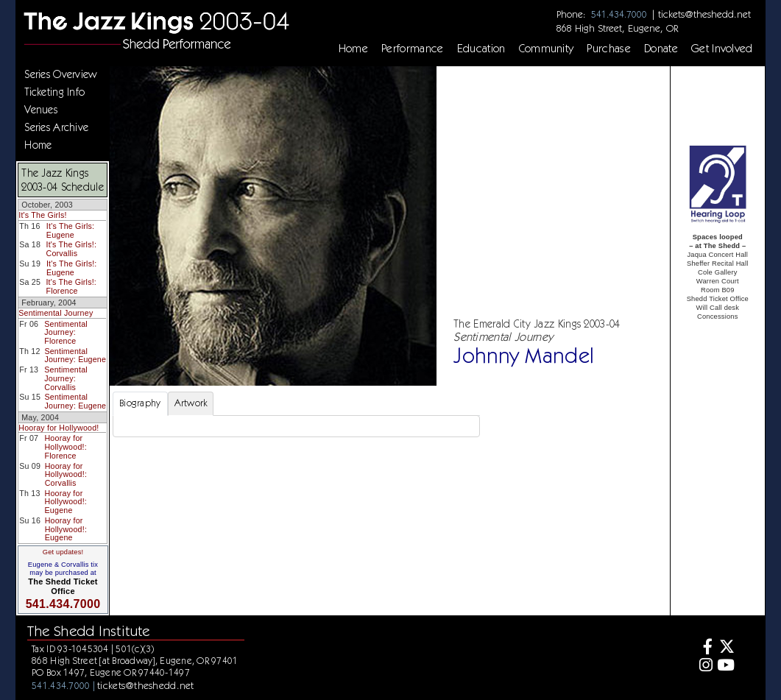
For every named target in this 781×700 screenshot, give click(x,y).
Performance (413, 49)
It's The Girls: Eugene (70, 230)
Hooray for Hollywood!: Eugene (66, 502)
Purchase (609, 49)
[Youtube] (725, 667)
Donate (661, 49)
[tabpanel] (296, 426)
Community (547, 49)
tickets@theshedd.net (704, 14)
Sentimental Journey (56, 313)
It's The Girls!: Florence (71, 286)
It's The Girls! (42, 215)
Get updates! (63, 552)
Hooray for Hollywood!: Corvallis (66, 474)
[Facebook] (704, 648)
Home (353, 49)
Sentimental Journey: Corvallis (66, 378)
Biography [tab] (140, 403)
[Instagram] (704, 667)
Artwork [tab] (191, 403)
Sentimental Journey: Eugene (75, 356)
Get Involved (722, 49)
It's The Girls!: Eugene (72, 268)
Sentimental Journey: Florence (66, 332)
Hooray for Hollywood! (59, 428)
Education (481, 49)
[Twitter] (725, 648)
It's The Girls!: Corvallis (71, 249)
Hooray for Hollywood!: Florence (65, 446)
